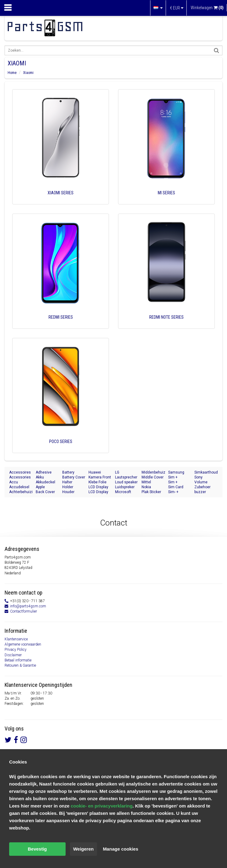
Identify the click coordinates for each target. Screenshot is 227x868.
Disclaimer (13, 655)
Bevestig (37, 849)
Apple (40, 487)
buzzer (200, 492)
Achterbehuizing (21, 492)
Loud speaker (126, 482)
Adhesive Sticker (44, 472)
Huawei (95, 472)
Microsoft (123, 492)
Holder (68, 487)
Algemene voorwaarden (23, 644)
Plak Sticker (151, 492)
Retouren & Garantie (20, 665)
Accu (14, 482)
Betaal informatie (18, 660)
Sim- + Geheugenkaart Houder (180, 492)
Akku (40, 477)
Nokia (146, 487)
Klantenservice (16, 639)
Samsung (176, 472)
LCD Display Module (98, 492)
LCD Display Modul (98, 487)
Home (12, 73)
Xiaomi (28, 73)
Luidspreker (125, 487)
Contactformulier (23, 611)
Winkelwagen (207, 8)
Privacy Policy (16, 650)
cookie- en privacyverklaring (102, 806)
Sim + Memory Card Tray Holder (179, 477)
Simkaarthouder (206, 472)
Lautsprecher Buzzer (126, 477)
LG (117, 472)
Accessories (20, 477)
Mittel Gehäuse (149, 482)
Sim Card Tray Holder (178, 487)
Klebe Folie (97, 482)
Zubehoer (202, 487)
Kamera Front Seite (100, 477)
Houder (68, 492)
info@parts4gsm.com (28, 606)
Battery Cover (74, 477)
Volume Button (201, 482)
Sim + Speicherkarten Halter (180, 482)
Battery (68, 472)
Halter (67, 482)
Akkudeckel (45, 482)
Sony (198, 477)
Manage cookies (121, 849)
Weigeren (83, 849)
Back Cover (45, 492)
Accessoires (20, 472)
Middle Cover (153, 477)
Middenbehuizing (153, 472)
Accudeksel (19, 487)
